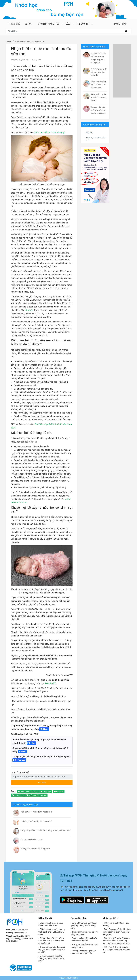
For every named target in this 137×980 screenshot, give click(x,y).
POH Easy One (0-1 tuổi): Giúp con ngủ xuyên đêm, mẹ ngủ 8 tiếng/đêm (117, 931)
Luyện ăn (59, 791)
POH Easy (44, 729)
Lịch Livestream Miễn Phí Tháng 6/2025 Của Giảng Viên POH (52, 958)
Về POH (28, 24)
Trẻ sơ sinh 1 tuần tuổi (28, 791)
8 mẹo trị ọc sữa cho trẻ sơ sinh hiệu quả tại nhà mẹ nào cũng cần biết (51, 940)
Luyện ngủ (46, 791)
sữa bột (28, 310)
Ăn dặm (89, 133)
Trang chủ (14, 24)
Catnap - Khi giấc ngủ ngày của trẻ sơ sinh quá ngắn (83, 952)
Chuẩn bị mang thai (48, 24)
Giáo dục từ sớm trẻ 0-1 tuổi (94, 140)
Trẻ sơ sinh (83, 24)
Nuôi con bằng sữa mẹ (35, 41)
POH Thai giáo (19, 760)
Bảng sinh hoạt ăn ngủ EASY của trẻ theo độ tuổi (84, 939)
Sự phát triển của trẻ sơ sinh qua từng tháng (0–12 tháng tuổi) (84, 925)
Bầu (68, 24)
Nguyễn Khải (22, 60)
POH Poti (23, 751)
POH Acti (31, 743)
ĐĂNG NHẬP (120, 24)
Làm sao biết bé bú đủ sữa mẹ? (49, 132)
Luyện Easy (18, 795)
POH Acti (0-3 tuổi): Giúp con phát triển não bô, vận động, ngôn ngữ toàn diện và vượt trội (116, 940)
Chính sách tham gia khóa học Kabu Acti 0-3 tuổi (51, 924)
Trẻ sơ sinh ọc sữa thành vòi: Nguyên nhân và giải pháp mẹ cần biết (52, 949)
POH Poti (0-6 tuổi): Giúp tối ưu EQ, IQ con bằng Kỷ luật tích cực (116, 949)
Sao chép (52, 781)
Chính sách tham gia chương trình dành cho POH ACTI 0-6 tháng (52, 931)
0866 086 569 (23, 929)
